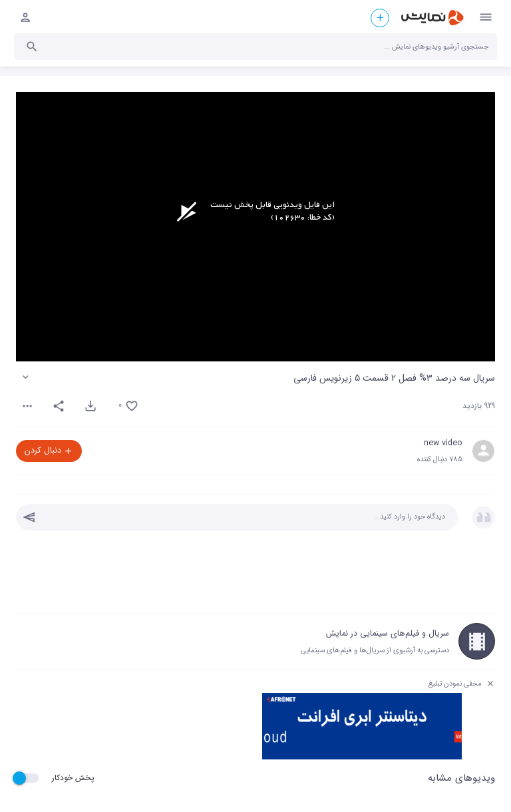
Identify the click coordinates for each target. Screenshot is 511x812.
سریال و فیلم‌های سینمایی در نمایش (388, 634)
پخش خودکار (73, 778)
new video (443, 443)
